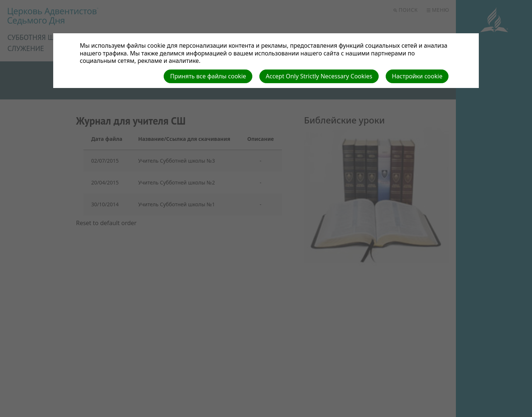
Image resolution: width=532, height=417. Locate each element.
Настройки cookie (417, 76)
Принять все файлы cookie (208, 76)
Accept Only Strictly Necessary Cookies (319, 76)
